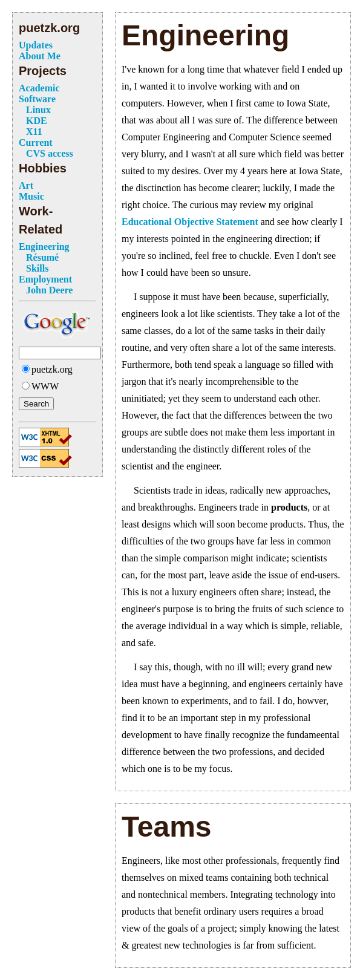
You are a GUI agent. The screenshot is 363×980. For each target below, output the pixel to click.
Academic (39, 88)
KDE (37, 121)
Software (37, 99)
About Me (40, 56)
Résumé (42, 257)
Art (26, 185)
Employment (45, 279)
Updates (36, 45)
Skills (37, 268)
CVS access (50, 153)
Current (36, 142)
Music (31, 196)
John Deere (49, 290)
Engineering (44, 247)
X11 (34, 132)
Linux (38, 110)
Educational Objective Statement (190, 222)
